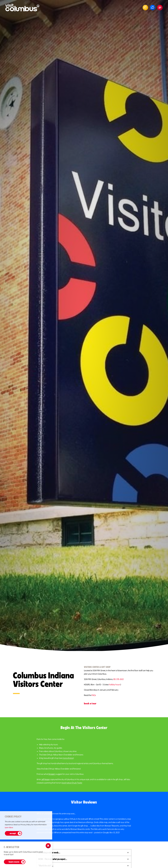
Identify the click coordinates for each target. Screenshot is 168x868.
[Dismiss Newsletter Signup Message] (48, 846)
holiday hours (115, 685)
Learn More (9, 828)
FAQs (94, 695)
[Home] (22, 8)
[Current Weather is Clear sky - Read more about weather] (145, 8)
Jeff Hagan (46, 785)
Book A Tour (90, 703)
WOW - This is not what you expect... (53, 859)
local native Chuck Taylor (72, 789)
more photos (68, 764)
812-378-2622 (118, 679)
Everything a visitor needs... (49, 852)
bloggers (52, 780)
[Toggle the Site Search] (153, 8)
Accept (13, 833)
